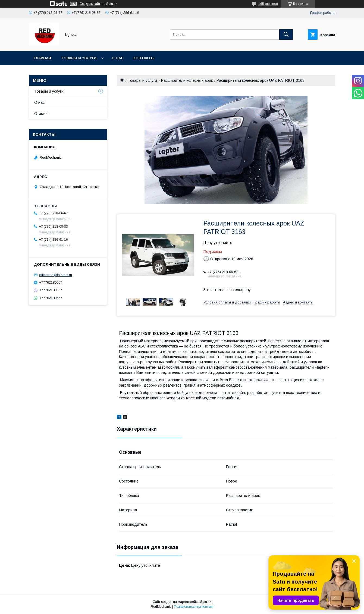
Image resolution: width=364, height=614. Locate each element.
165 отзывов (268, 4)
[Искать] (286, 35)
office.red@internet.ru (56, 275)
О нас (118, 58)
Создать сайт (90, 4)
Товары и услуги (79, 58)
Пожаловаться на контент (194, 607)
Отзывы (41, 114)
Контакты (144, 58)
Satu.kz (206, 602)
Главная (42, 58)
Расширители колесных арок (187, 80)
